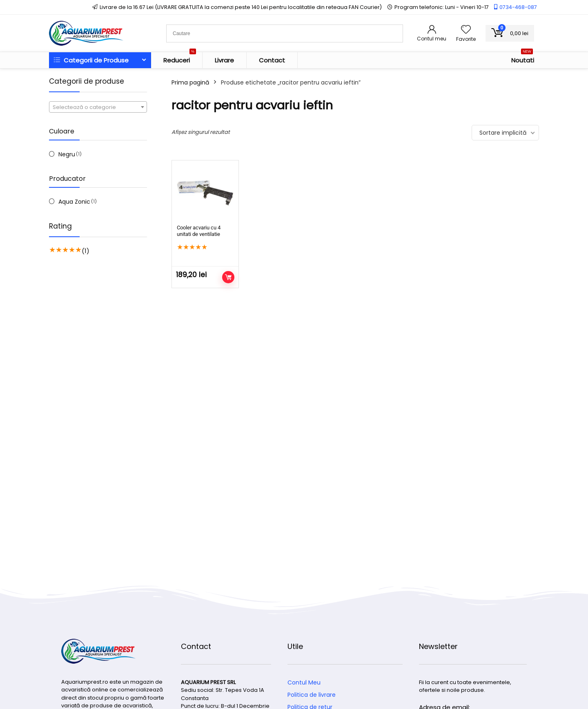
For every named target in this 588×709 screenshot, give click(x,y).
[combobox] (98, 107)
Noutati (523, 58)
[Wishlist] (466, 30)
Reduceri (180, 58)
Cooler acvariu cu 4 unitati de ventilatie (199, 231)
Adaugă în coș (228, 277)
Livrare (224, 60)
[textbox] (98, 107)
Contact (272, 60)
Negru (67, 154)
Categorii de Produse (91, 60)
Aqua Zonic (74, 202)
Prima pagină (190, 82)
